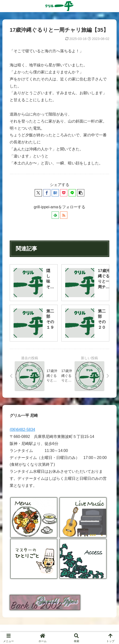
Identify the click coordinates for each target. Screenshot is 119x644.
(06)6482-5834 (22, 430)
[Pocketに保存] (64, 193)
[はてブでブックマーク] (55, 193)
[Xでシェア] (38, 193)
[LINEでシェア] (72, 193)
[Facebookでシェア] (47, 193)
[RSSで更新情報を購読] (64, 215)
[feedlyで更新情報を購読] (55, 215)
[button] (81, 193)
